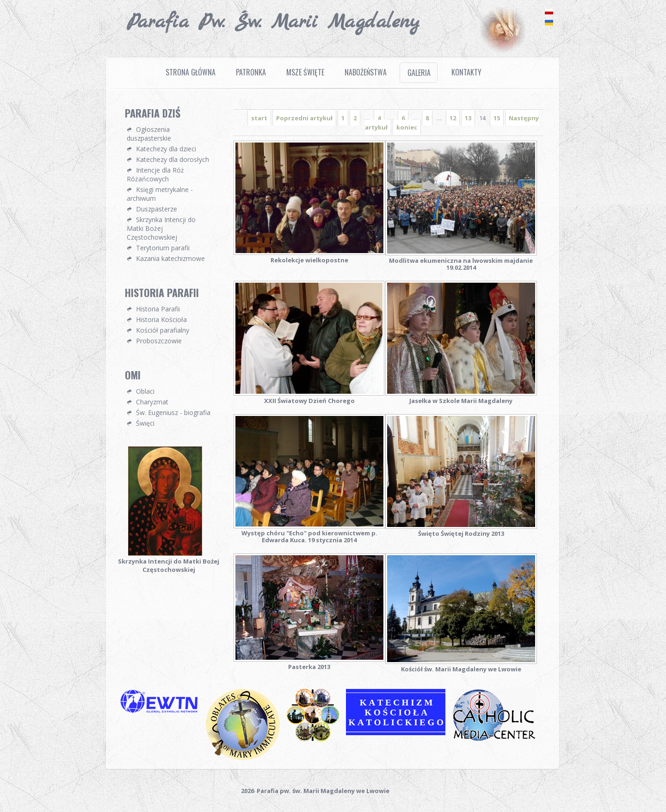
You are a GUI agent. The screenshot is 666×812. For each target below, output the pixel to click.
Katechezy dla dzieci (166, 149)
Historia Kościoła (161, 319)
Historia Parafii (158, 309)
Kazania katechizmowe (170, 258)
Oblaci (145, 391)
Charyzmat (152, 402)
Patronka (251, 72)
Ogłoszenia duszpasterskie (149, 134)
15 (497, 118)
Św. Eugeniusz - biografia (173, 412)
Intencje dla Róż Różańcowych (155, 174)
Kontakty (466, 72)
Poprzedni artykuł (304, 118)
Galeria (419, 73)
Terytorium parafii (163, 248)
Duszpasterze (157, 209)
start (259, 118)
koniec (407, 127)
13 (468, 118)
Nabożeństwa (366, 72)
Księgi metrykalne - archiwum (160, 194)
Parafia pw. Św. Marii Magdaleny (273, 22)
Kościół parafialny (163, 330)
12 (453, 118)
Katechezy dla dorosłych (173, 159)
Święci (145, 423)
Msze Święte (305, 72)
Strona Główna (191, 72)
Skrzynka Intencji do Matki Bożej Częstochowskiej (161, 228)
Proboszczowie (159, 341)
